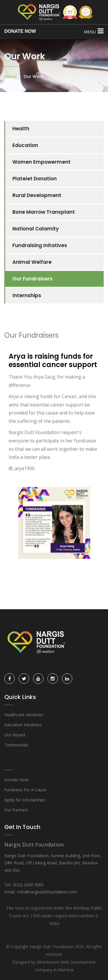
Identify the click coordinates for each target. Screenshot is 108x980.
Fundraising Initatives (40, 245)
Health (21, 129)
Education (25, 145)
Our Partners (16, 810)
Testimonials (16, 745)
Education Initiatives (23, 725)
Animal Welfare (32, 262)
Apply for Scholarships (25, 800)
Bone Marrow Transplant (44, 212)
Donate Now (16, 780)
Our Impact (15, 735)
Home (11, 77)
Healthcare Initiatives (24, 715)
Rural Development (37, 195)
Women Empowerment (41, 162)
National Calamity (36, 229)
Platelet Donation (35, 179)
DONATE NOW (20, 31)
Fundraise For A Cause (25, 790)
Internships (27, 295)
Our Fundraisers (33, 279)
